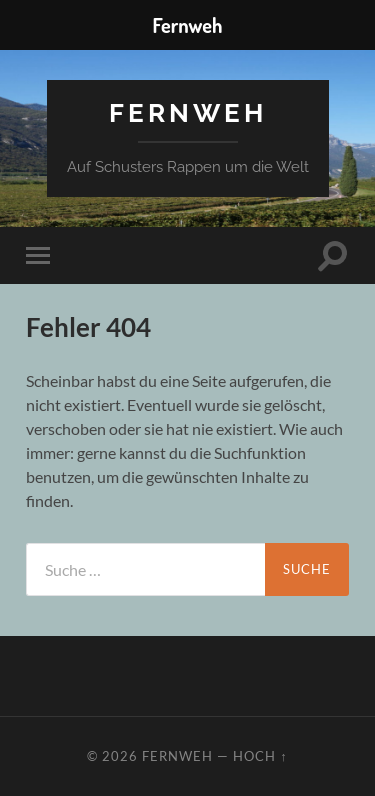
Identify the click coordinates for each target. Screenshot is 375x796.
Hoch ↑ (260, 756)
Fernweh (188, 112)
